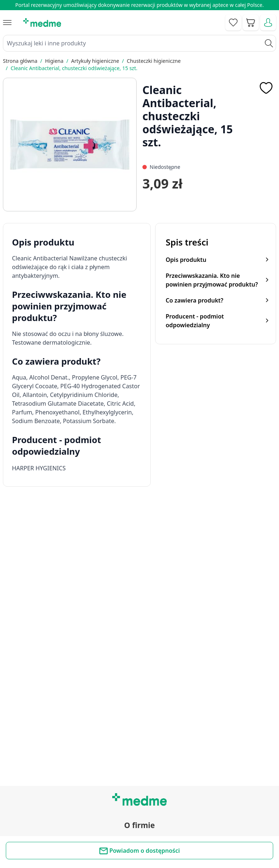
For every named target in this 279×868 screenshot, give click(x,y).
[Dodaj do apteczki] (266, 88)
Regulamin (139, 676)
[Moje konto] (268, 23)
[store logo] (42, 23)
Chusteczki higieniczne (154, 61)
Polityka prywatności (140, 831)
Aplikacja (139, 786)
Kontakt (139, 659)
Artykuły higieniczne (95, 61)
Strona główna (20, 61)
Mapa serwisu (139, 753)
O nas (139, 692)
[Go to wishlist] (233, 23)
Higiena (54, 61)
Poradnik (139, 737)
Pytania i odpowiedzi (139, 770)
